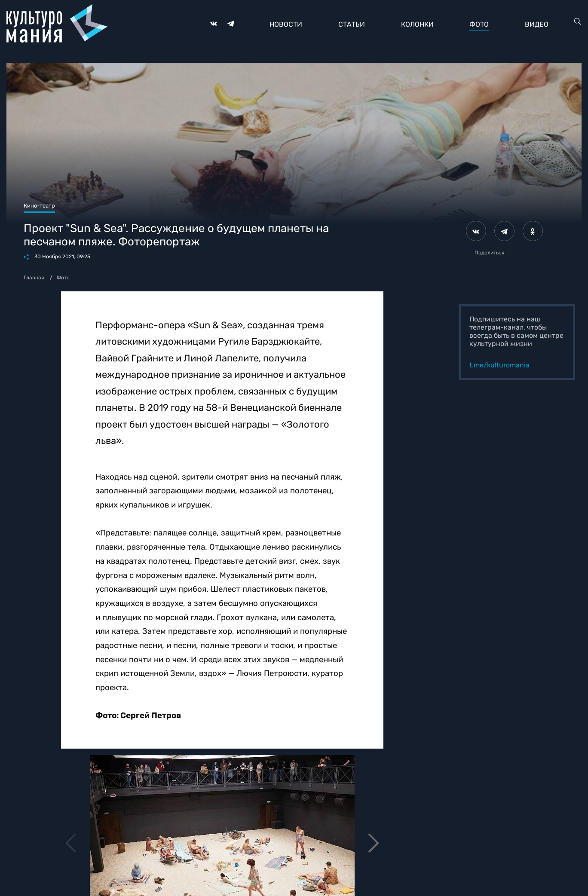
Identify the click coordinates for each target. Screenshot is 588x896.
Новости (286, 24)
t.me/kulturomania (499, 365)
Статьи (352, 24)
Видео (537, 24)
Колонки (417, 24)
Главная (34, 278)
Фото (479, 24)
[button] (373, 843)
